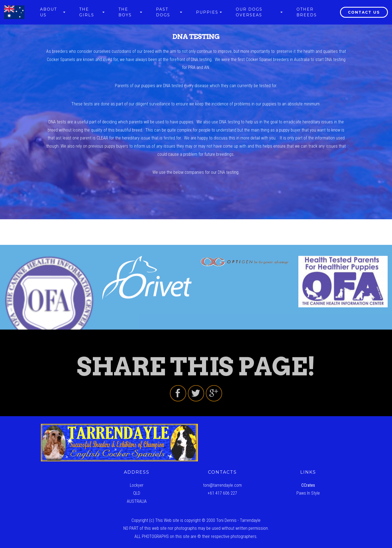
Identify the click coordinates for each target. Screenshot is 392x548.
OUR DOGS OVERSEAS (249, 12)
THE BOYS (125, 12)
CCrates (308, 485)
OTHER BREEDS (307, 12)
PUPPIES (207, 12)
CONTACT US (364, 12)
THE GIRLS (87, 12)
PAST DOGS (163, 12)
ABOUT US (48, 12)
